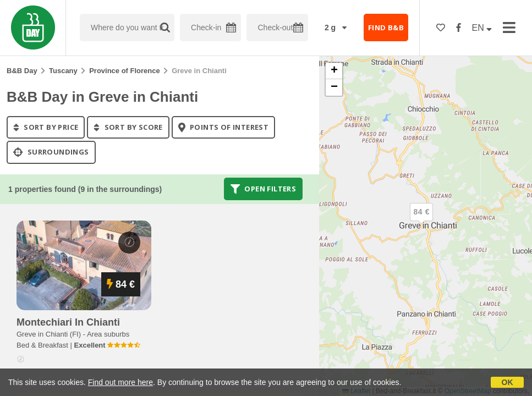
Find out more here (120, 382)
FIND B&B (386, 28)
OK (508, 382)
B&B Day (22, 71)
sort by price (46, 127)
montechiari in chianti (68, 322)
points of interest (224, 127)
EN (482, 28)
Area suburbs (108, 334)
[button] (421, 221)
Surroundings (51, 152)
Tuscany (63, 71)
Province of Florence (125, 71)
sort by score (128, 127)
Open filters (264, 189)
